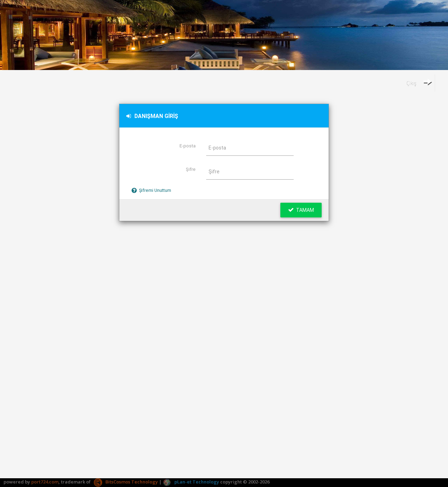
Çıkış (419, 82)
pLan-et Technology (191, 482)
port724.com (45, 482)
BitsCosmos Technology (126, 482)
